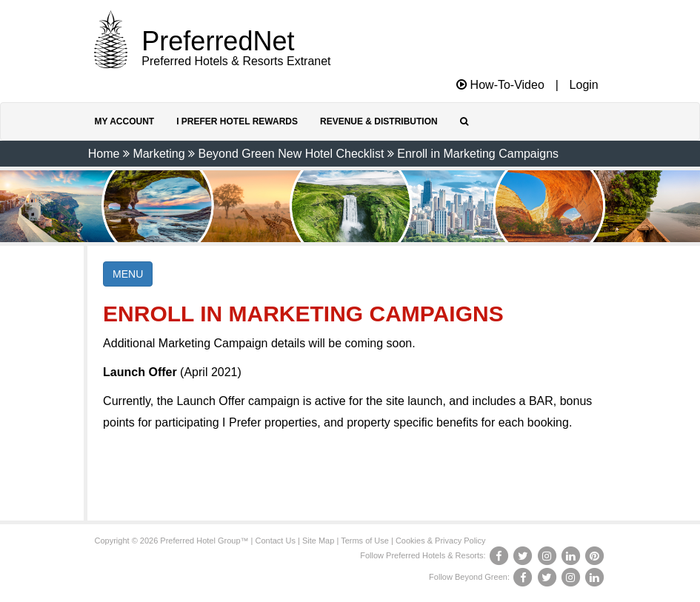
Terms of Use (365, 541)
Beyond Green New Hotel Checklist (291, 154)
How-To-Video (500, 85)
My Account (125, 121)
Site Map (318, 541)
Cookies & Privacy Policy (441, 541)
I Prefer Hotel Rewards (237, 121)
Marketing (159, 154)
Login (584, 85)
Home (104, 154)
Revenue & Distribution (379, 121)
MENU (128, 274)
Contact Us (276, 541)
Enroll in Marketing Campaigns (478, 154)
